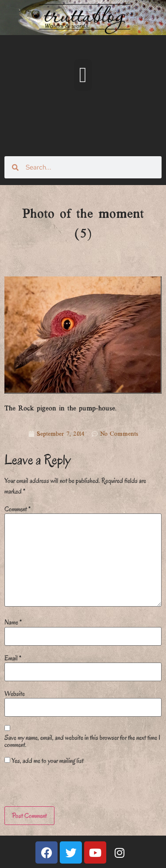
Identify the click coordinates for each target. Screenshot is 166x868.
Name (13, 622)
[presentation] (65, 787)
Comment (17, 509)
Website (15, 694)
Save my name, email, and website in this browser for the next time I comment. (82, 741)
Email (13, 658)
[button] (83, 75)
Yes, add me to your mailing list (44, 761)
